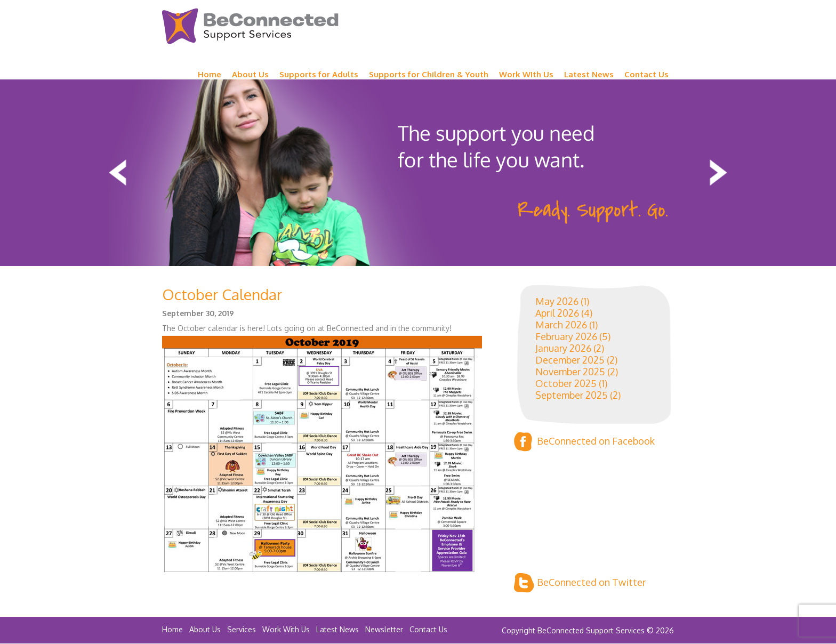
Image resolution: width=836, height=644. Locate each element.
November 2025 (570, 372)
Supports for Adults (319, 74)
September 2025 (572, 395)
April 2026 (557, 313)
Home (210, 74)
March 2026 (561, 325)
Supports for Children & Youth (429, 74)
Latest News (589, 74)
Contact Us (646, 74)
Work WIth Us (526, 74)
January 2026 (563, 348)
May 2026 (557, 301)
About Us (250, 74)
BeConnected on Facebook (584, 442)
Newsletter (384, 629)
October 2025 (566, 383)
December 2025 (570, 360)
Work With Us (286, 629)
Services (242, 629)
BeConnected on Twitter (580, 583)
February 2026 (566, 336)
